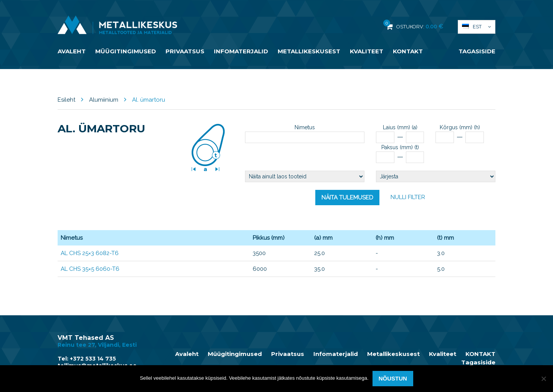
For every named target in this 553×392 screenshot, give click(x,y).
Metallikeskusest (309, 51)
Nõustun (393, 378)
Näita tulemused (347, 198)
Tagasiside (477, 51)
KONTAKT (408, 51)
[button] (477, 27)
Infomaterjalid (241, 51)
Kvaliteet (367, 51)
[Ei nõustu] (543, 379)
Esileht (66, 100)
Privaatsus (185, 51)
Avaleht (72, 51)
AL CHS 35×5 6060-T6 (90, 269)
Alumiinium (104, 100)
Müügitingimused (126, 51)
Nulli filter (408, 197)
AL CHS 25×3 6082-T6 (90, 253)
